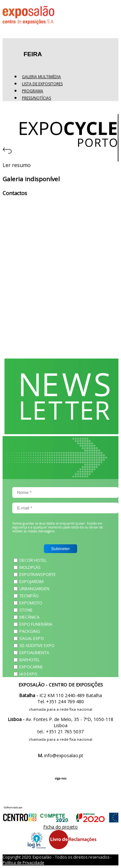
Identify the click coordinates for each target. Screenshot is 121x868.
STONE (26, 610)
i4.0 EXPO (28, 674)
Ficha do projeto (60, 827)
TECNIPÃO (29, 596)
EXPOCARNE (31, 667)
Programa (33, 91)
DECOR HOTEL (33, 560)
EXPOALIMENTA (34, 653)
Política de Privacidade (23, 863)
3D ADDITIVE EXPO (37, 645)
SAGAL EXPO (32, 638)
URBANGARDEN (34, 589)
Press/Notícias (36, 98)
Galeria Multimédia (41, 77)
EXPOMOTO (31, 603)
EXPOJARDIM (31, 581)
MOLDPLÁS (30, 567)
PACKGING (30, 631)
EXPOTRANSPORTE (38, 574)
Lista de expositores (42, 84)
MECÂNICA (29, 617)
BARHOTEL (30, 660)
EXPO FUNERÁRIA (36, 624)
